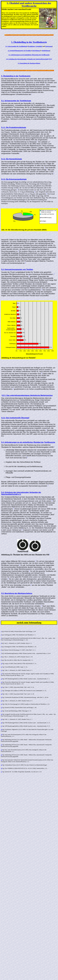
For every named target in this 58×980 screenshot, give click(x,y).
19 (2, 697)
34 (2, 760)
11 (2, 667)
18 (2, 694)
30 (2, 740)
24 (2, 714)
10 (2, 664)
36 (2, 768)
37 (2, 772)
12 (2, 670)
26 (2, 723)
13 (2, 674)
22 (2, 707)
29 (2, 735)
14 (2, 679)
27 (2, 726)
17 (2, 691)
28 (2, 729)
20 (2, 701)
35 (2, 765)
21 (2, 704)
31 (2, 745)
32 (2, 750)
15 (2, 682)
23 (2, 711)
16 (2, 687)
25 (2, 719)
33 (2, 755)
